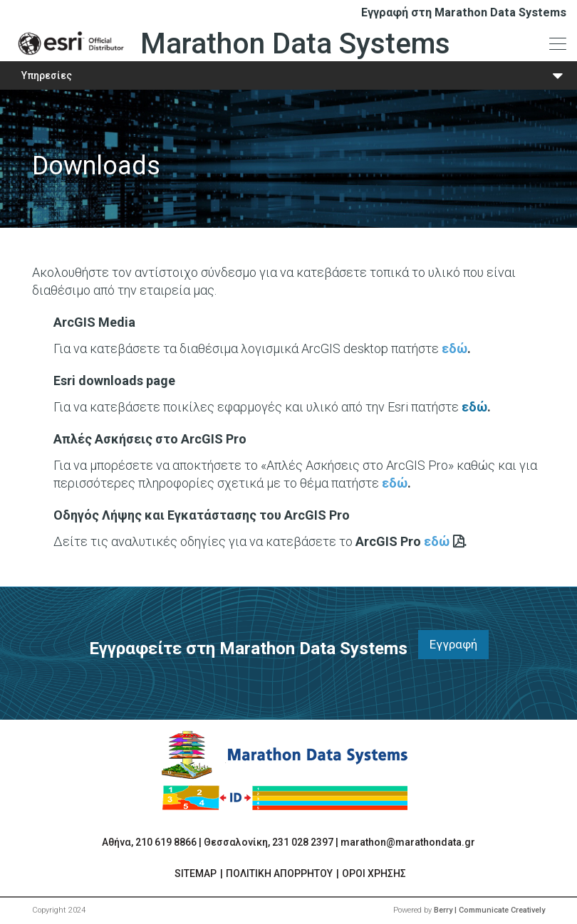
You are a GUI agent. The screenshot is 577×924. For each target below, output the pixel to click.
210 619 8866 (166, 842)
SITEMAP (196, 873)
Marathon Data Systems (230, 43)
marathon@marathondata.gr (408, 842)
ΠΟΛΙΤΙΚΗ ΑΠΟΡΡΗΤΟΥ (279, 873)
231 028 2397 (303, 842)
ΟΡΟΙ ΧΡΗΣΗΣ (374, 873)
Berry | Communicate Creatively (489, 910)
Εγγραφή (453, 644)
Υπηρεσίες (47, 75)
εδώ (454, 348)
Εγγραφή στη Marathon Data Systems (464, 12)
